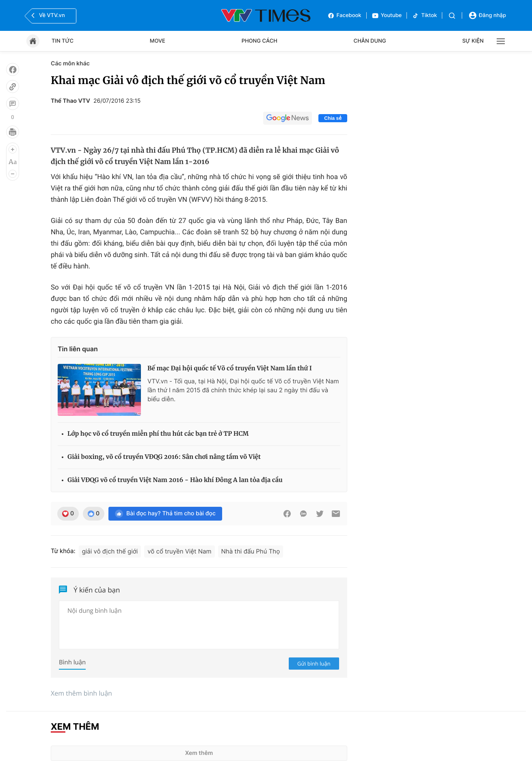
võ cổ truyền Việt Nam (179, 551)
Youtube (387, 16)
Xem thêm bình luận (81, 693)
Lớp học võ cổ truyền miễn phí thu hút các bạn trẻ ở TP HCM (158, 434)
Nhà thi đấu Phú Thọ (251, 551)
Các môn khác (70, 64)
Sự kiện (473, 41)
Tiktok (424, 16)
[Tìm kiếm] (452, 16)
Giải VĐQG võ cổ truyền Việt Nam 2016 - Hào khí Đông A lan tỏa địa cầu (175, 480)
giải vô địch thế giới (110, 551)
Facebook (344, 16)
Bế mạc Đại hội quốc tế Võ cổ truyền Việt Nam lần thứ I (230, 369)
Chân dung (370, 41)
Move (158, 41)
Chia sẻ (333, 118)
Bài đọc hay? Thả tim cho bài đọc (165, 514)
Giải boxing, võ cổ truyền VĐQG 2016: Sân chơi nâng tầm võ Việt (164, 457)
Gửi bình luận (314, 664)
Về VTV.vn (47, 15)
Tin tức (63, 41)
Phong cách (260, 41)
